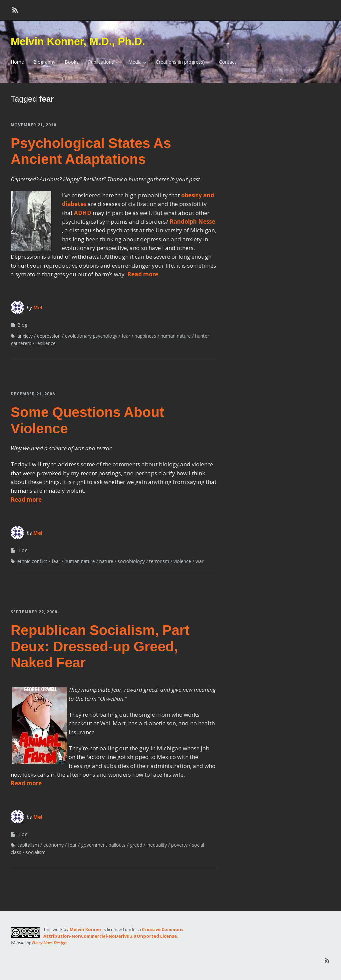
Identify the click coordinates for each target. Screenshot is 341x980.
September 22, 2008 (34, 612)
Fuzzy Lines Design (49, 943)
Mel (38, 307)
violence (182, 561)
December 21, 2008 (33, 394)
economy (53, 845)
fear (126, 336)
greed (136, 845)
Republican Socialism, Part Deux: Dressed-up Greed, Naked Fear (100, 646)
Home (17, 62)
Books (72, 62)
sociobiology (131, 561)
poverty (179, 845)
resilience (46, 343)
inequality (157, 845)
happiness (145, 336)
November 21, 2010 (33, 125)
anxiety (25, 336)
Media (135, 62)
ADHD (83, 213)
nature (106, 561)
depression (49, 336)
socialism (36, 852)
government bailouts (103, 845)
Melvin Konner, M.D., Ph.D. (78, 41)
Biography (44, 62)
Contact (228, 62)
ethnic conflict (32, 561)
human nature (176, 336)
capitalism (28, 845)
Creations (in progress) (180, 62)
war (199, 561)
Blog (22, 325)
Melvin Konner (86, 929)
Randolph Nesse (192, 221)
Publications (101, 62)
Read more (143, 274)
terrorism (159, 561)
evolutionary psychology (91, 336)
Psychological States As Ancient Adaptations (91, 151)
